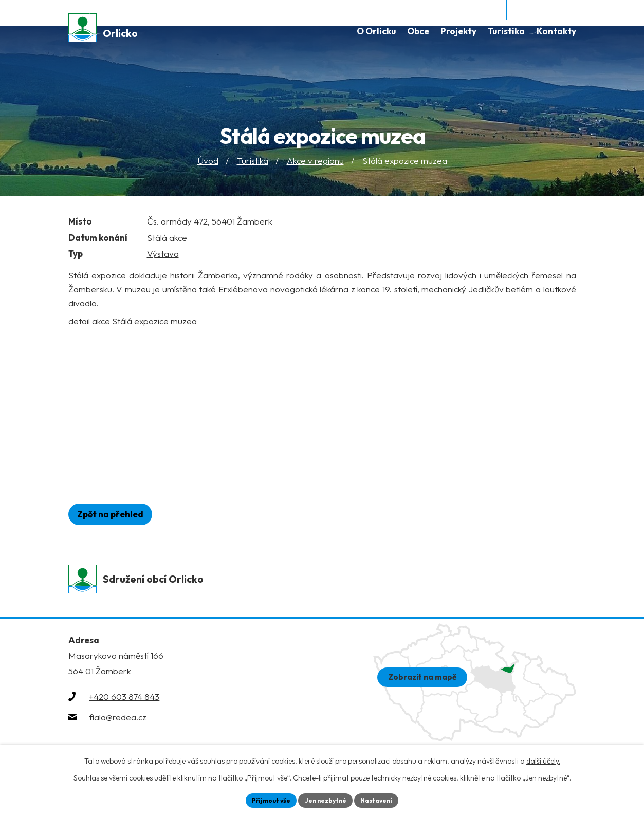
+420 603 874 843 (124, 705)
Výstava (163, 259)
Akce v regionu (315, 166)
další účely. (543, 759)
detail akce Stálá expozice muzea (133, 326)
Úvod (208, 166)
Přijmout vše (264, 799)
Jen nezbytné (326, 799)
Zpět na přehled (117, 520)
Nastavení (384, 799)
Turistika (253, 166)
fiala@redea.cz (118, 726)
